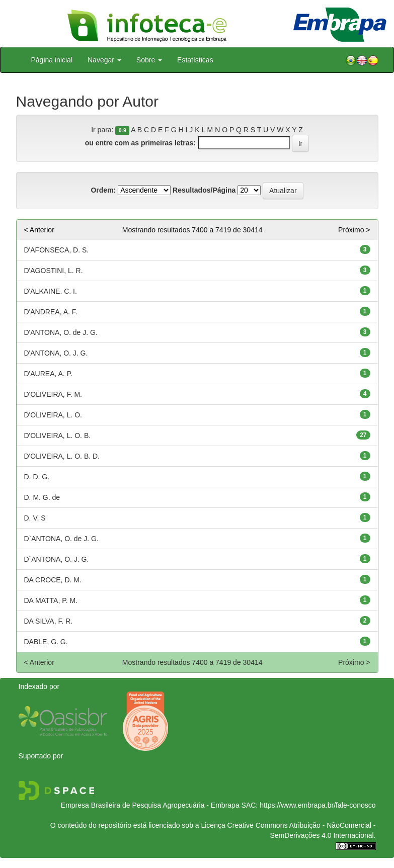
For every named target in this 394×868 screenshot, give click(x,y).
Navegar (104, 60)
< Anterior (39, 230)
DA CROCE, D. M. (53, 580)
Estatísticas (195, 60)
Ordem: (103, 190)
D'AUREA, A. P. (49, 374)
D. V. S (35, 518)
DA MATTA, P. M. (51, 600)
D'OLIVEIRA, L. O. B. (58, 436)
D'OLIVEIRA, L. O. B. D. (62, 456)
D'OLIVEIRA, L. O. (53, 415)
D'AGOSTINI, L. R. (54, 271)
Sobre (149, 60)
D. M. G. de (42, 497)
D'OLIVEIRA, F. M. (53, 394)
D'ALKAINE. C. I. (51, 291)
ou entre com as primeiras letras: (140, 143)
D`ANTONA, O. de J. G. (61, 539)
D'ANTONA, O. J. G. (56, 353)
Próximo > (354, 230)
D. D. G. (37, 477)
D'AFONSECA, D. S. (57, 250)
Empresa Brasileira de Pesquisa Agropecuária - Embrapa (150, 805)
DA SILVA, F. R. (49, 621)
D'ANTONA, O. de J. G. (61, 332)
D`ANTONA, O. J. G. (57, 559)
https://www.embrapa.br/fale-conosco (318, 805)
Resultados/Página (204, 190)
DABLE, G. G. (46, 642)
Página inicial (52, 60)
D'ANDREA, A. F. (51, 312)
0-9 (123, 130)
